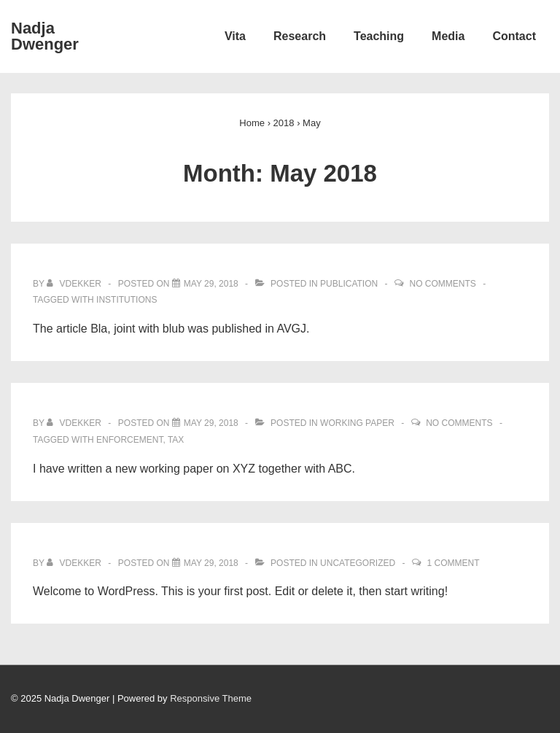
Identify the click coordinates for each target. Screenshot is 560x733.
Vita (235, 36)
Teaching (379, 36)
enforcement (129, 440)
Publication (349, 284)
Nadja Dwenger (45, 36)
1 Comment (454, 563)
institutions (127, 300)
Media (448, 36)
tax (176, 440)
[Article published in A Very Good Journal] (211, 284)
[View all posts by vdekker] (75, 284)
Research (300, 36)
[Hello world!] (211, 563)
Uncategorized (358, 563)
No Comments (443, 284)
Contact (514, 36)
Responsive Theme (211, 698)
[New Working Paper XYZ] (211, 423)
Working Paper (357, 423)
